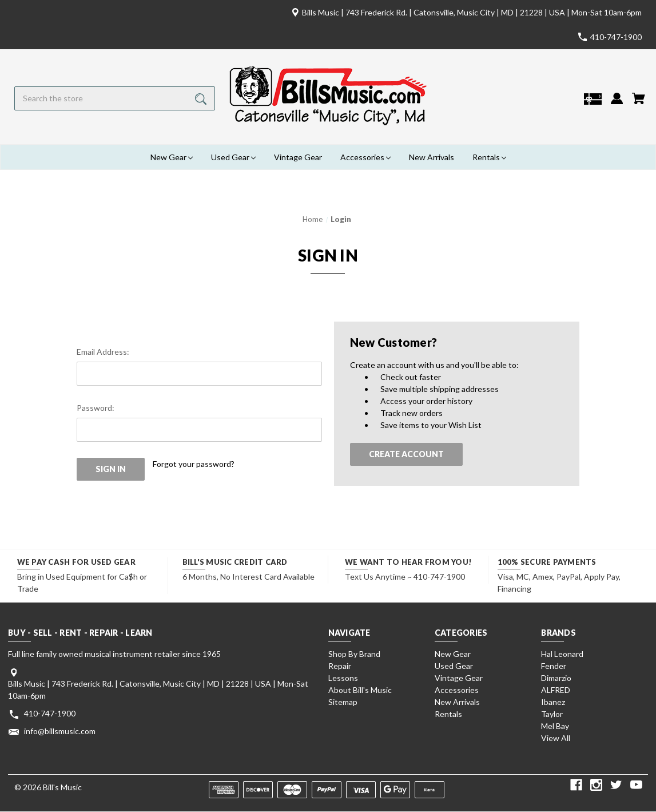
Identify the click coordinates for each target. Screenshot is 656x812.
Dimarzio (556, 678)
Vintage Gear (298, 157)
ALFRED (556, 690)
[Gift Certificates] (593, 103)
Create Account (406, 454)
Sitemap (343, 702)
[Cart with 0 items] (639, 103)
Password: (96, 408)
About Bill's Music (360, 690)
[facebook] (576, 785)
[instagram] (596, 785)
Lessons (343, 678)
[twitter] (616, 785)
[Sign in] (617, 103)
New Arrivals (432, 157)
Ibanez (553, 702)
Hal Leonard (562, 654)
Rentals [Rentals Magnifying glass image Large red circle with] (489, 157)
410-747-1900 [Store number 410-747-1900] (616, 37)
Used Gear (454, 666)
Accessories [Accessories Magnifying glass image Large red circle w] (365, 157)
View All (556, 738)
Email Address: (103, 352)
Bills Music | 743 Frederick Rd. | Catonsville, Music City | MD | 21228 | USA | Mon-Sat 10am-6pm (472, 12)
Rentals (448, 714)
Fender (554, 666)
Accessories (457, 690)
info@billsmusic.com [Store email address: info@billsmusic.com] (60, 731)
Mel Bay (555, 726)
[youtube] (636, 785)
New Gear (453, 654)
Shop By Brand (354, 654)
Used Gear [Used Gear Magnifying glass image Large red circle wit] (233, 157)
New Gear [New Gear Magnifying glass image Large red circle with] (172, 157)
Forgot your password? (194, 464)
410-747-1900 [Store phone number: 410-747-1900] (50, 713)
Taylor (552, 714)
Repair (340, 666)
